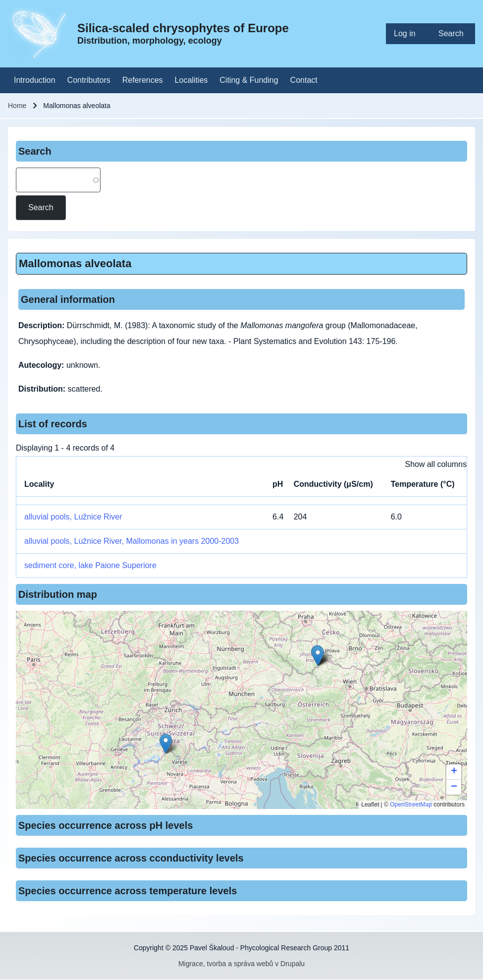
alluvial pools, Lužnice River (73, 517)
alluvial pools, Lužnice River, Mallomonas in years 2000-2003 (132, 541)
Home (17, 106)
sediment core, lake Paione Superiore (90, 565)
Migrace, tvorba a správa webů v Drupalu (241, 964)
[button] (318, 656)
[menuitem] (408, 34)
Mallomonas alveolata (75, 263)
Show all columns (436, 464)
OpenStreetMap (411, 805)
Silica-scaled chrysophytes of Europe (183, 28)
